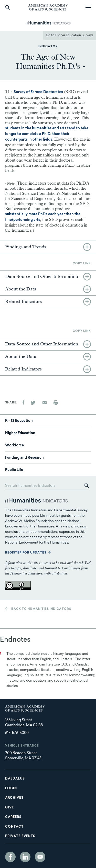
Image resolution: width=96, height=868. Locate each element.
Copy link (82, 264)
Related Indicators (23, 302)
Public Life (14, 470)
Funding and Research (24, 458)
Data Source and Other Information (42, 277)
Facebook (10, 857)
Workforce (14, 446)
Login (11, 788)
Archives (14, 798)
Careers (13, 817)
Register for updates (26, 553)
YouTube (40, 857)
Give (9, 808)
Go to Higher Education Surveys (70, 36)
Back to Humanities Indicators (41, 609)
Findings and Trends (26, 247)
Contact (14, 827)
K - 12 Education (19, 421)
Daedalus (15, 779)
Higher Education (20, 433)
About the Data (21, 289)
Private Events (20, 836)
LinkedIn (25, 857)
